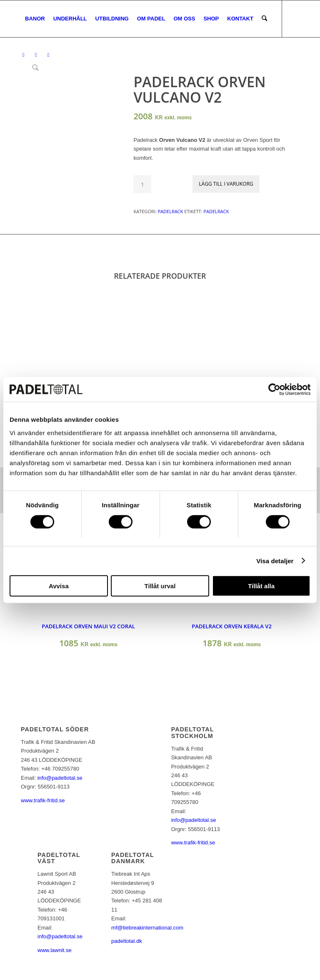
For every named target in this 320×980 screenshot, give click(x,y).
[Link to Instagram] (36, 55)
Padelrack (170, 211)
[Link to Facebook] (23, 55)
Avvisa (59, 586)
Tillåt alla (261, 586)
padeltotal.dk (127, 941)
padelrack (216, 211)
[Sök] (264, 19)
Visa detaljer (275, 561)
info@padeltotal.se (60, 778)
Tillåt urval (160, 586)
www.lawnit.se (55, 950)
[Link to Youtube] (48, 55)
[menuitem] (35, 19)
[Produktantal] (142, 184)
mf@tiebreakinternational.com (147, 928)
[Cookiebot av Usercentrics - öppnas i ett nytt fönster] (274, 389)
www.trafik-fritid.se (43, 800)
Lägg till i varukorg (226, 184)
